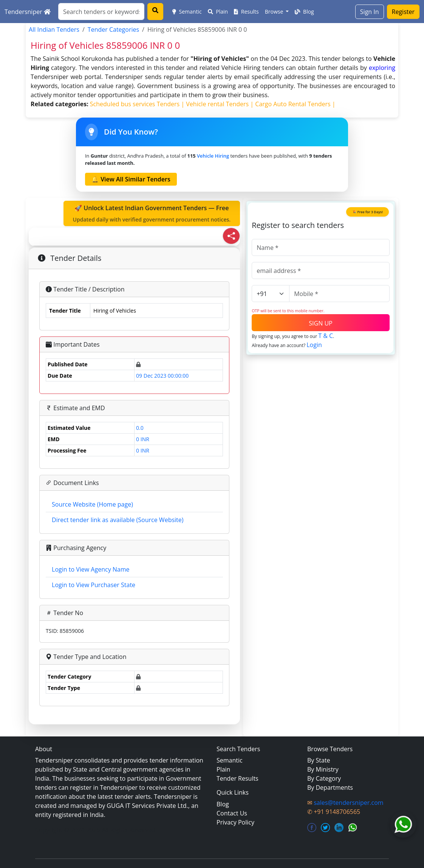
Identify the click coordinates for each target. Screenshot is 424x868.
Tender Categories (113, 29)
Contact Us (232, 813)
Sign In (370, 12)
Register (403, 12)
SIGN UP (320, 323)
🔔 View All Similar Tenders (131, 179)
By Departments (330, 787)
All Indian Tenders (54, 29)
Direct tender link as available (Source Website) (118, 520)
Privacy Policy (235, 822)
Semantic (187, 12)
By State (319, 760)
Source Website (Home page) (92, 504)
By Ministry (323, 769)
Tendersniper (28, 12)
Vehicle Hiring (213, 156)
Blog (304, 12)
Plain (218, 12)
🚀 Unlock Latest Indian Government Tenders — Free (152, 214)
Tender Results (238, 778)
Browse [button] (275, 12)
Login (314, 345)
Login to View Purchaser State (94, 585)
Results (246, 12)
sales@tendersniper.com (348, 803)
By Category (324, 778)
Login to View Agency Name (91, 569)
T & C (326, 336)
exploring (382, 68)
